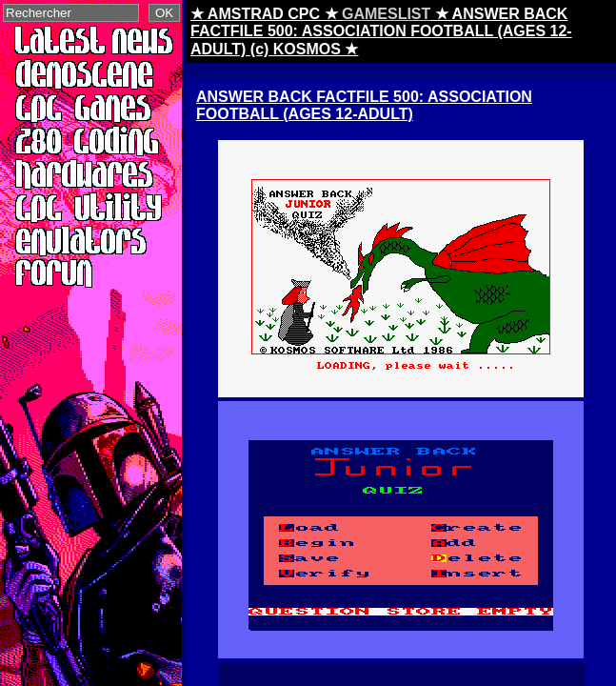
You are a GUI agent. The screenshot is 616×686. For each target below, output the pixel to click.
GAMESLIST (386, 14)
